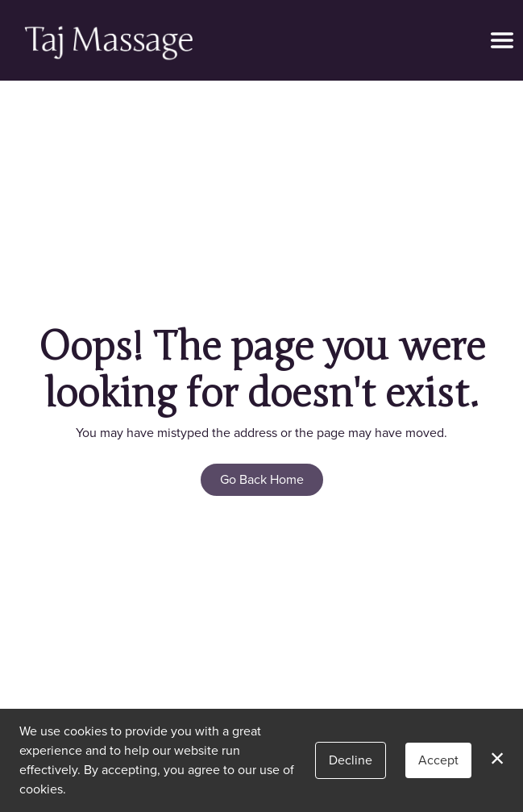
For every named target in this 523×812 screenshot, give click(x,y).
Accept (438, 760)
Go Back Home (262, 479)
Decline (351, 760)
